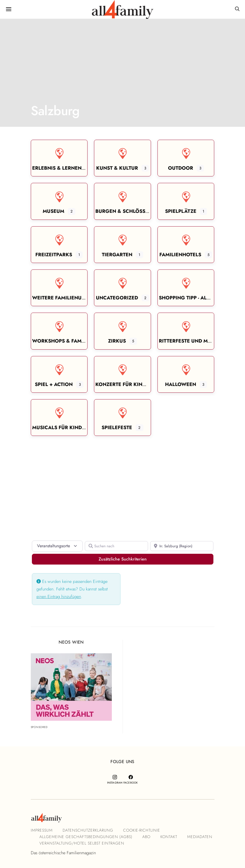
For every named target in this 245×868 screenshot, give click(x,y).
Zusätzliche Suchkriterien (147, 559)
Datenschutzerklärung (88, 830)
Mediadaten (200, 837)
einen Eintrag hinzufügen (59, 597)
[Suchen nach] (116, 546)
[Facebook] (131, 780)
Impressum (42, 830)
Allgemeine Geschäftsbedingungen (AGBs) (86, 837)
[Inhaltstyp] (57, 546)
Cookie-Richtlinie (142, 830)
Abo (146, 837)
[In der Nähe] (182, 546)
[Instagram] (115, 780)
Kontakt (169, 837)
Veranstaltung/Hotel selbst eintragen (82, 843)
